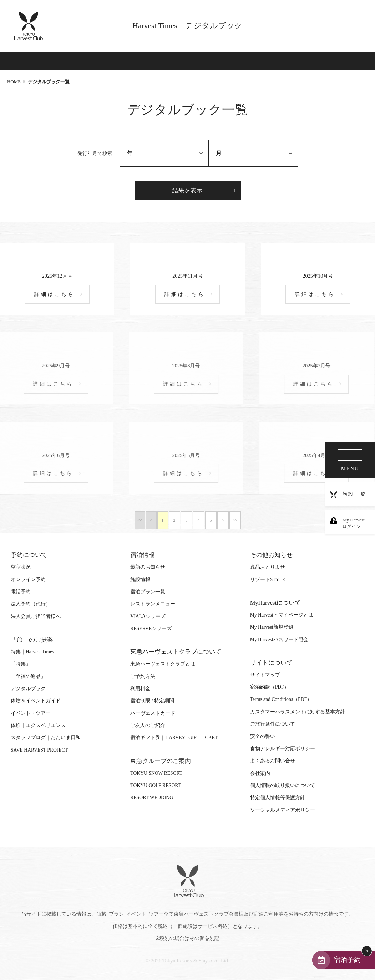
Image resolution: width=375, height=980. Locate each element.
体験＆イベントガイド (36, 701)
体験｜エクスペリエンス (38, 725)
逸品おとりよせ (268, 567)
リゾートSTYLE (268, 580)
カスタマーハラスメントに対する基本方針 (298, 712)
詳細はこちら (55, 294)
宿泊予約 (347, 960)
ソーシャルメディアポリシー (283, 810)
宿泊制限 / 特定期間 (152, 701)
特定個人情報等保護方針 (278, 798)
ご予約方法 (143, 676)
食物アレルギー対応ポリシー (283, 749)
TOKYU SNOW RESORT (156, 773)
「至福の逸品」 (28, 676)
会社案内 (260, 773)
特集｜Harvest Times (32, 652)
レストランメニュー (153, 604)
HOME (14, 82)
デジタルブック (28, 689)
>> (235, 520)
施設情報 (140, 580)
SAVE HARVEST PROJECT (39, 750)
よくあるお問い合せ (273, 761)
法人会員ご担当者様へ (36, 616)
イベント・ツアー (31, 713)
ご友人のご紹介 (148, 725)
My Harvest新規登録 (272, 627)
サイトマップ (265, 675)
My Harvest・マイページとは (282, 615)
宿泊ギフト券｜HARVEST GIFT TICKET (174, 738)
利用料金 (140, 689)
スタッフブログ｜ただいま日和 (46, 738)
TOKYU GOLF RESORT (156, 785)
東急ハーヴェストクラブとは (163, 664)
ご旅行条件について (273, 724)
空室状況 (21, 567)
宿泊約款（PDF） (270, 687)
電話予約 (21, 592)
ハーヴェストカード (153, 713)
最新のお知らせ (148, 567)
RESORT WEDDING (152, 798)
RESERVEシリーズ (151, 628)
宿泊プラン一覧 (148, 592)
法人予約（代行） (31, 604)
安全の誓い (263, 736)
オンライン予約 (28, 580)
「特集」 (21, 664)
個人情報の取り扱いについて (283, 785)
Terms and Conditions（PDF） (281, 699)
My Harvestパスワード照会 (279, 640)
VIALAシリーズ (148, 616)
